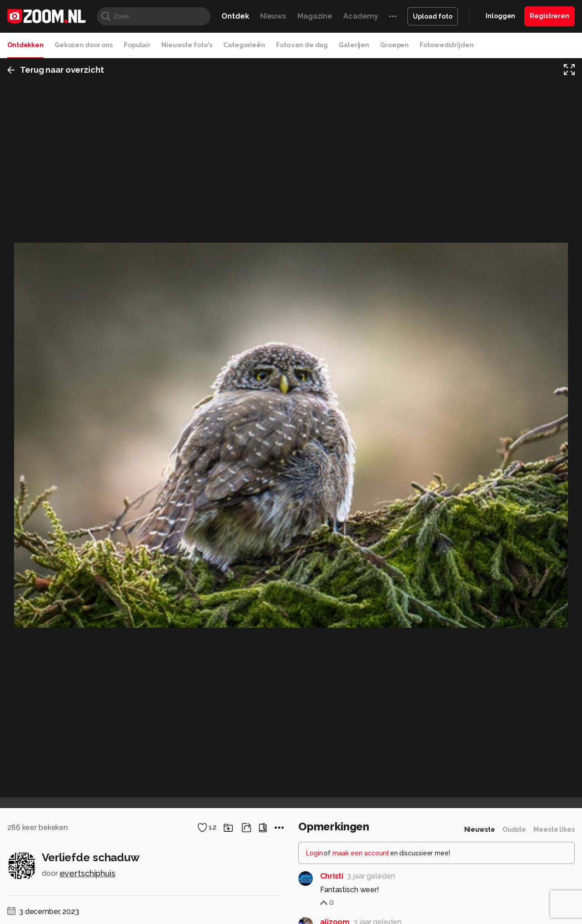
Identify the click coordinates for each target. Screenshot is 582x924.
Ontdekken (25, 45)
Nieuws (273, 16)
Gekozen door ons (84, 45)
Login (314, 853)
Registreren (549, 16)
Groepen (394, 45)
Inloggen (500, 16)
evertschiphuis (88, 873)
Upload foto (433, 16)
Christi (332, 876)
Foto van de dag (302, 45)
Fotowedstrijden (447, 45)
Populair (137, 45)
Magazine (315, 16)
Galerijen (354, 45)
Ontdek (235, 16)
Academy (361, 16)
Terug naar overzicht (56, 70)
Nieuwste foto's (187, 45)
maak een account (361, 853)
